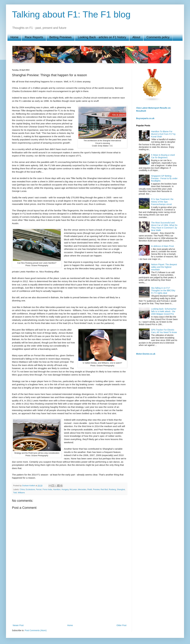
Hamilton (57, 489)
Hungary (65, 489)
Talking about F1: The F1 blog (71, 14)
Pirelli (90, 489)
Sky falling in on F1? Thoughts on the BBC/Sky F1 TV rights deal (163, 290)
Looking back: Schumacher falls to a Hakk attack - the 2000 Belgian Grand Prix (164, 311)
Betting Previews (61, 37)
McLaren (73, 489)
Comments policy (158, 37)
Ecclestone (30, 489)
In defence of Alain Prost (162, 246)
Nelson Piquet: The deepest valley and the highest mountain (164, 267)
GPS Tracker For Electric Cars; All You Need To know (164, 331)
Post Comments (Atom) (36, 630)
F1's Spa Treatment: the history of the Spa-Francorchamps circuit (162, 202)
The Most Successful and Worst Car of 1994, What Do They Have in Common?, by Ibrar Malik (164, 226)
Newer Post (18, 625)
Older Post (121, 625)
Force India (47, 489)
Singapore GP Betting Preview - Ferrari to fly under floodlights (164, 178)
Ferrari (39, 489)
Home (14, 37)
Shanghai (121, 489)
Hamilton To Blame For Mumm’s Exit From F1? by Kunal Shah (163, 134)
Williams (21, 493)
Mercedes (82, 489)
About (136, 37)
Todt (15, 493)
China (22, 489)
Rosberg (112, 489)
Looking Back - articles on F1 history (102, 37)
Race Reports (34, 37)
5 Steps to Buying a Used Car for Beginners (163, 156)
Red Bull (104, 489)
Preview (96, 489)
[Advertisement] (70, 599)
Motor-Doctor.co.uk (146, 354)
